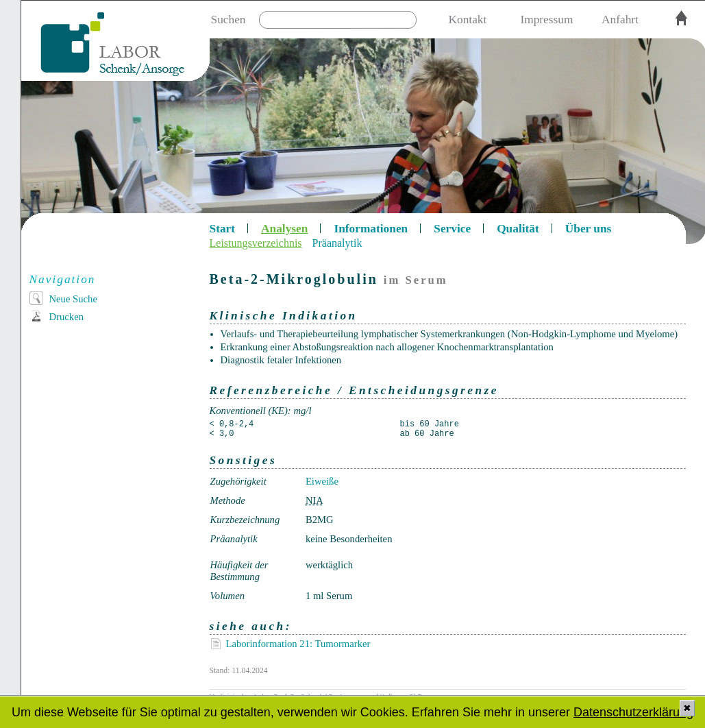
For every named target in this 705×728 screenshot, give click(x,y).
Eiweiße (322, 481)
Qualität (518, 229)
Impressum (546, 20)
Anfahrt (620, 20)
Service (452, 229)
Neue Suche (73, 299)
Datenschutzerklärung (633, 712)
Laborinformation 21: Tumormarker (298, 644)
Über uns (589, 229)
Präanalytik (337, 243)
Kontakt (468, 20)
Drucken (66, 317)
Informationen (371, 229)
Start (223, 229)
